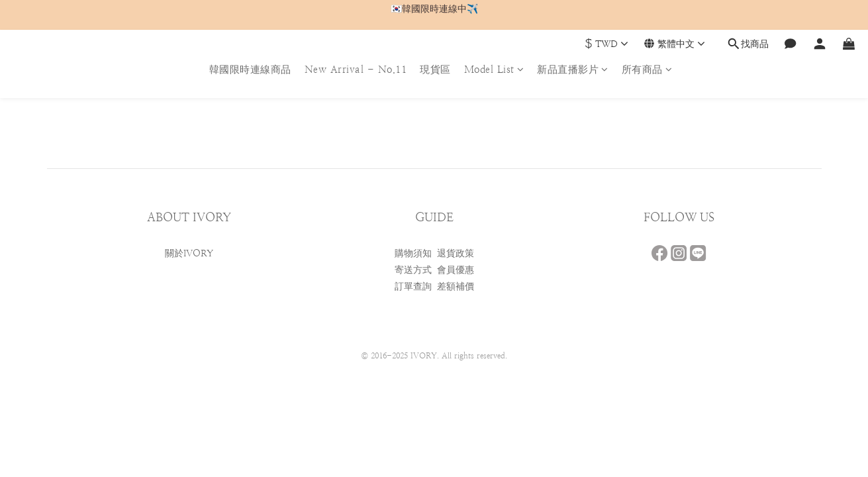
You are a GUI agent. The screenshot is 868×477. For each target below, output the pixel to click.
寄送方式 (413, 270)
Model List (494, 69)
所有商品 (647, 69)
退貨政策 (456, 253)
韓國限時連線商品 (250, 69)
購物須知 (413, 253)
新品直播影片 (573, 69)
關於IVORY (189, 253)
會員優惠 (456, 270)
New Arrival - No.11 (356, 69)
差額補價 (456, 286)
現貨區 (435, 69)
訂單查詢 (413, 286)
